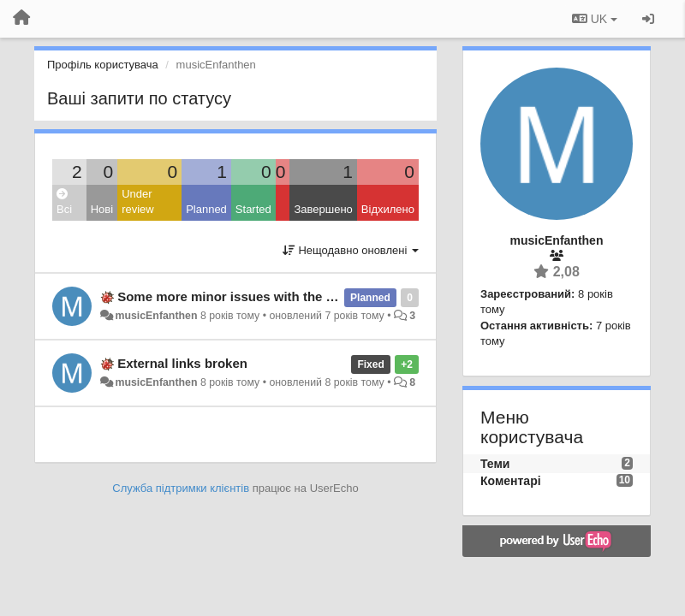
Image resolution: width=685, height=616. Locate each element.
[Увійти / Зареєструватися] (648, 19)
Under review (138, 202)
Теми (495, 464)
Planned (206, 209)
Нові (102, 209)
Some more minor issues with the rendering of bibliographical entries (329, 296)
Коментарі (511, 481)
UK (595, 19)
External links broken (182, 363)
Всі (64, 202)
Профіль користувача (103, 65)
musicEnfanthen (156, 316)
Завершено (323, 209)
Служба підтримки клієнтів (181, 488)
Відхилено (388, 209)
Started (253, 209)
